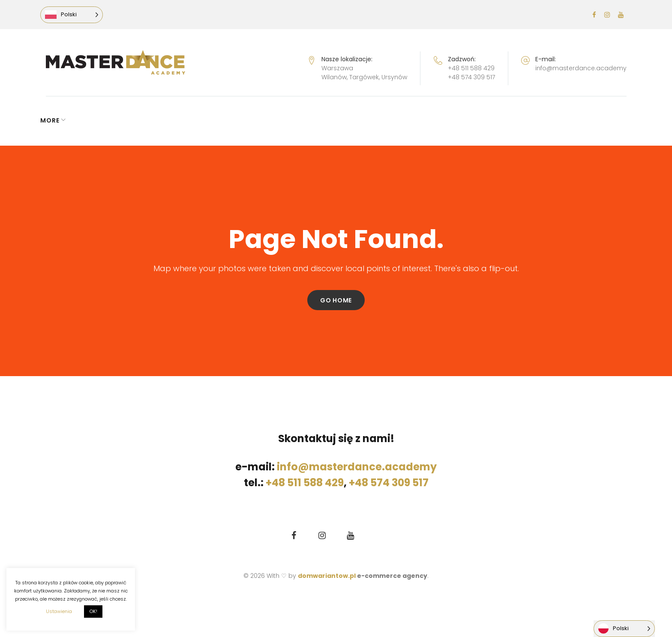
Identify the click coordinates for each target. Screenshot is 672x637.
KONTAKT (478, 120)
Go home (336, 300)
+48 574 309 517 (471, 77)
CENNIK (275, 120)
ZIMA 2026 (371, 120)
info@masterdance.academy (581, 68)
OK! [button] (93, 611)
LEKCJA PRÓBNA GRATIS (207, 120)
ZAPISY (132, 120)
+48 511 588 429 (471, 68)
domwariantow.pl (327, 576)
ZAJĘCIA (317, 120)
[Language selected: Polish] (77, 15)
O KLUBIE (426, 120)
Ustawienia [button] (59, 611)
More (520, 120)
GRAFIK (93, 120)
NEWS (55, 120)
